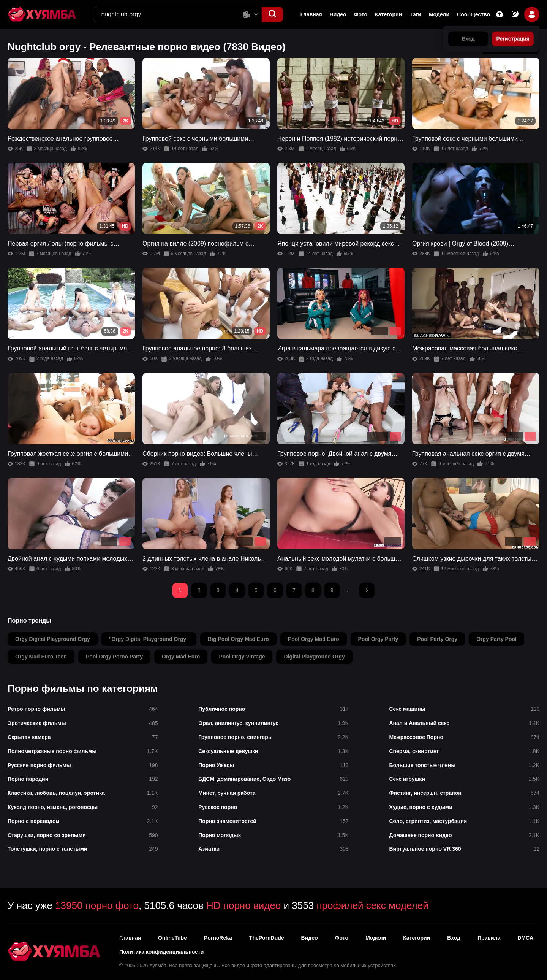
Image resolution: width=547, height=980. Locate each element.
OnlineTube (172, 938)
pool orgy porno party (114, 657)
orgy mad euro (181, 657)
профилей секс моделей (372, 905)
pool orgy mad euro (314, 639)
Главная (311, 14)
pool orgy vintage (242, 657)
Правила (489, 938)
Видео (338, 14)
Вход (454, 938)
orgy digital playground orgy (53, 639)
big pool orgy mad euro (238, 639)
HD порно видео (243, 905)
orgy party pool (496, 639)
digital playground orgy (314, 657)
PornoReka (218, 938)
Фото (361, 14)
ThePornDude (267, 938)
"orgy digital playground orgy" (149, 639)
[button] (272, 14)
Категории (388, 14)
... (348, 590)
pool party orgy (437, 639)
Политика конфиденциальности (161, 952)
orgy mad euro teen (41, 657)
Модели (439, 14)
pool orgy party (378, 639)
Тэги (415, 14)
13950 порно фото (97, 905)
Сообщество (473, 14)
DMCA (525, 938)
